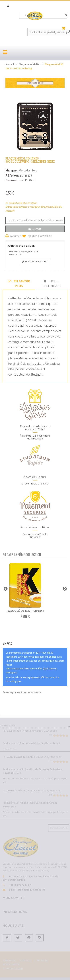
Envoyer (37, 229)
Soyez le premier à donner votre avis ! (22, 692)
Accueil (10, 64)
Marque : (12, 170)
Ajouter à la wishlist (39, 236)
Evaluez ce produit (35, 262)
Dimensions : (15, 180)
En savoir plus (19, 284)
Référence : (14, 176)
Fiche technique (51, 284)
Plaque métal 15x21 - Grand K (25, 611)
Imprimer (15, 236)
